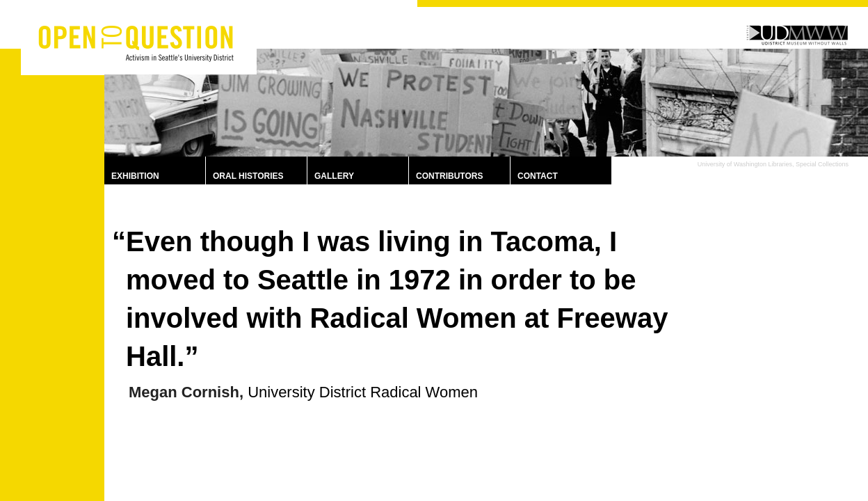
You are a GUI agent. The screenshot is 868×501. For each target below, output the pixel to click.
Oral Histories (248, 176)
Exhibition (135, 176)
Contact (538, 176)
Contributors (449, 176)
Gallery (334, 176)
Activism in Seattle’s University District (146, 50)
